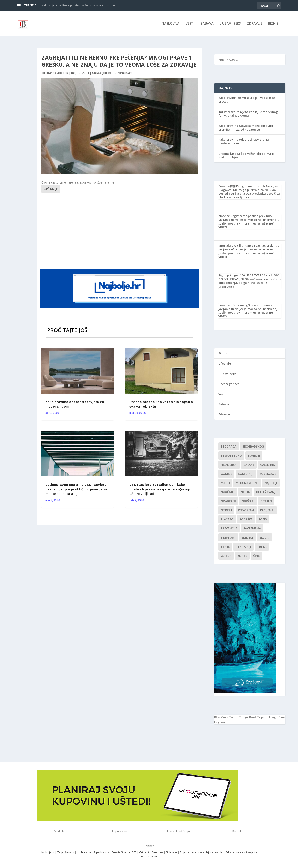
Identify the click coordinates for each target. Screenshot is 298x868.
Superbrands (101, 853)
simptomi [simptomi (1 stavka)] (228, 538)
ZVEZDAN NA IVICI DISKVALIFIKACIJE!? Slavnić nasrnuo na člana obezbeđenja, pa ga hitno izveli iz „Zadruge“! (250, 281)
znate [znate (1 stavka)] (242, 556)
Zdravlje (255, 24)
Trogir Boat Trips (252, 717)
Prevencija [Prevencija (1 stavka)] (229, 529)
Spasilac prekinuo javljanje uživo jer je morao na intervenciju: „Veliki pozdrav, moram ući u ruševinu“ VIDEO (249, 222)
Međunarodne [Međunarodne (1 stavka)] (247, 483)
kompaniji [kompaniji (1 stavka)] (246, 474)
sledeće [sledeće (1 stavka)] (248, 538)
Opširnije (51, 189)
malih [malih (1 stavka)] (225, 483)
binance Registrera (232, 216)
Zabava (207, 24)
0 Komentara (124, 73)
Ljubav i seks (230, 24)
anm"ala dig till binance (236, 246)
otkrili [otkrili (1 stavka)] (226, 511)
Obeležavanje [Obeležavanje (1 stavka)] (267, 492)
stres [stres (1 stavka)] (225, 547)
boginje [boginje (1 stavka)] (254, 456)
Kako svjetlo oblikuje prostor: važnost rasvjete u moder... (80, 5)
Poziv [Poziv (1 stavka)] (263, 520)
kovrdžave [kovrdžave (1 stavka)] (268, 474)
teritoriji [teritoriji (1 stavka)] (243, 547)
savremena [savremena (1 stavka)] (252, 529)
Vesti (190, 24)
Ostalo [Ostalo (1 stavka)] (266, 501)
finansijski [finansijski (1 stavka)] (229, 465)
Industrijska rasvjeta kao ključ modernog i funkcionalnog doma (249, 114)
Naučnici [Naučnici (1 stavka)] (228, 492)
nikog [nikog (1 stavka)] (245, 492)
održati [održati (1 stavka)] (248, 501)
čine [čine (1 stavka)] (256, 556)
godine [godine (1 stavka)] (226, 474)
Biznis (273, 24)
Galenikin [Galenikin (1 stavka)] (268, 465)
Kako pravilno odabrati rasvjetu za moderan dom (244, 142)
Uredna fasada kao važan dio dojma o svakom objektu (246, 156)
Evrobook (157, 853)
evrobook (61, 73)
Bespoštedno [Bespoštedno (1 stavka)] (231, 456)
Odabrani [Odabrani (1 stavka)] (228, 501)
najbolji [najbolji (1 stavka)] (271, 483)
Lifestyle (225, 364)
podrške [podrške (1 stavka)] (246, 520)
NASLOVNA (171, 24)
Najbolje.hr (48, 853)
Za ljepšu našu (66, 853)
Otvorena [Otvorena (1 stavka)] (246, 511)
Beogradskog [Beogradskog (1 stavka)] (253, 447)
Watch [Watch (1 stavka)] (226, 556)
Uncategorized (102, 73)
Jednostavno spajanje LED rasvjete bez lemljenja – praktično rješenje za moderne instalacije (76, 490)
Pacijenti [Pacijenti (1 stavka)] (267, 511)
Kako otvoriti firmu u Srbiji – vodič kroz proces (247, 100)
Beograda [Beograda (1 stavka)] (229, 447)
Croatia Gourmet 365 (124, 853)
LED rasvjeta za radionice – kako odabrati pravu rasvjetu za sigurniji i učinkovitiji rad (160, 490)
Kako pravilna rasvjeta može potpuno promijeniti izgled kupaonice (246, 128)
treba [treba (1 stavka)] (262, 547)
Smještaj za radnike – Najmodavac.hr (201, 853)
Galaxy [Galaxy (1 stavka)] (249, 465)
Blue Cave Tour (225, 717)
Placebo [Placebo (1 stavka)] (227, 520)
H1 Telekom (84, 853)
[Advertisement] (120, 231)
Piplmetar (171, 853)
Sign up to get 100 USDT (236, 276)
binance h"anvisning (233, 306)
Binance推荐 (227, 187)
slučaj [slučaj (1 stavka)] (264, 538)
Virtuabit (144, 853)
